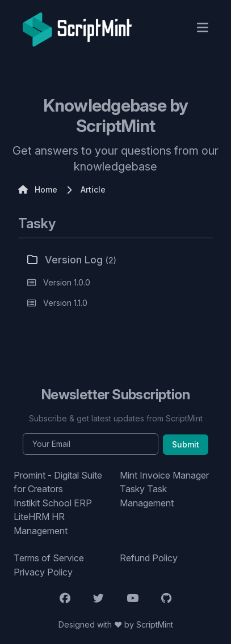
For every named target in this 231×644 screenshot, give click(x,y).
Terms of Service (49, 558)
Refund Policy (149, 558)
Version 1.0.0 (67, 282)
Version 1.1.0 (65, 303)
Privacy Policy (43, 572)
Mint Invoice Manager (164, 475)
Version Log (72, 260)
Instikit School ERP (53, 503)
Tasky (37, 223)
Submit (186, 444)
